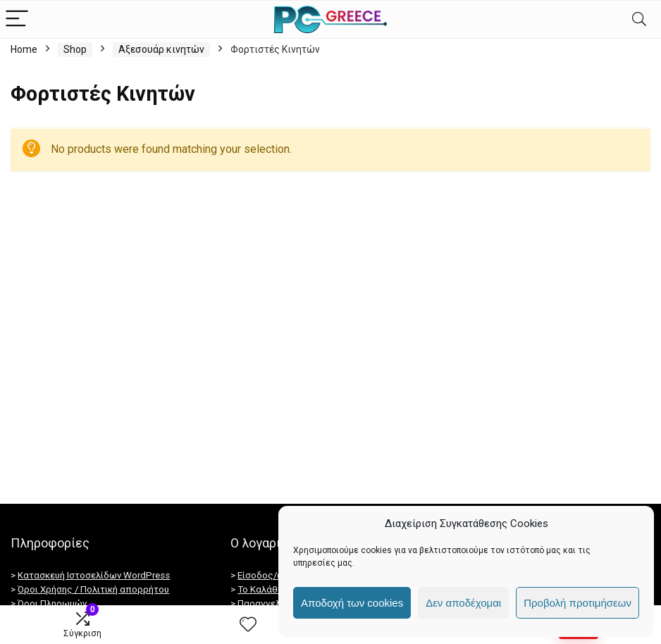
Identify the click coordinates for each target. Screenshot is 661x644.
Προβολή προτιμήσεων (577, 603)
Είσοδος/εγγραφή (276, 575)
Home (24, 49)
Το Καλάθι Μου (269, 589)
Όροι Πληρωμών (52, 603)
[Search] (639, 19)
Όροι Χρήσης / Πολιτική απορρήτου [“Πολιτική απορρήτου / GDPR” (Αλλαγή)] (93, 589)
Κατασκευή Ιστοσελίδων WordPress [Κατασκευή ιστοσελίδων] (94, 575)
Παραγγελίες (266, 603)
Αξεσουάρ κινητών (161, 49)
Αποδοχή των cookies (352, 603)
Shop (75, 49)
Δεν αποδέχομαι (463, 603)
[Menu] (17, 19)
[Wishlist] (248, 625)
